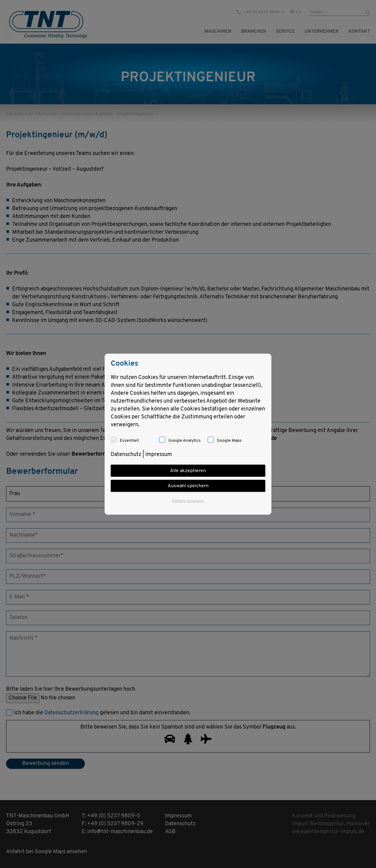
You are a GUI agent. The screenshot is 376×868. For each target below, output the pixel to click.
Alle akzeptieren (188, 471)
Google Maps (229, 440)
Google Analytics (185, 440)
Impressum (159, 454)
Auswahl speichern (188, 486)
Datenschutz (126, 454)
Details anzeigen (188, 501)
